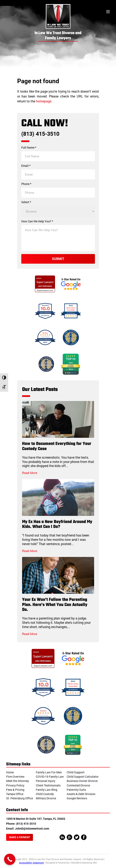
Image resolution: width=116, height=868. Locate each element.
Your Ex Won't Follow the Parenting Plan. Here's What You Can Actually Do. (55, 605)
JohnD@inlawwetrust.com (32, 829)
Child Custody (45, 794)
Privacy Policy (15, 785)
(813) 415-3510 (40, 134)
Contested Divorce (78, 785)
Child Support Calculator (83, 777)
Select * (26, 202)
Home (10, 772)
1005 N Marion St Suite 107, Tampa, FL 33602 (36, 819)
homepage (44, 101)
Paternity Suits (76, 790)
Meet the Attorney (17, 781)
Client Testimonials (48, 785)
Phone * (26, 184)
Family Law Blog (47, 790)
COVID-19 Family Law (50, 777)
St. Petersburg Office (20, 798)
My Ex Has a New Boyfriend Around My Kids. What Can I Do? (57, 524)
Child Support (76, 772)
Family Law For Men (49, 772)
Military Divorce (46, 798)
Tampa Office (15, 794)
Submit (58, 259)
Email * (26, 166)
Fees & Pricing (15, 790)
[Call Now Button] (10, 859)
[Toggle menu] (108, 12)
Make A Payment (20, 837)
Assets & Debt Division (81, 794)
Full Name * (29, 148)
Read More (30, 473)
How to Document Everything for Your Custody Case (57, 446)
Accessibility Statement (31, 863)
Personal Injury (46, 781)
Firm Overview (15, 777)
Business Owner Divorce (82, 781)
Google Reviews (77, 798)
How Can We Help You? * (37, 221)
